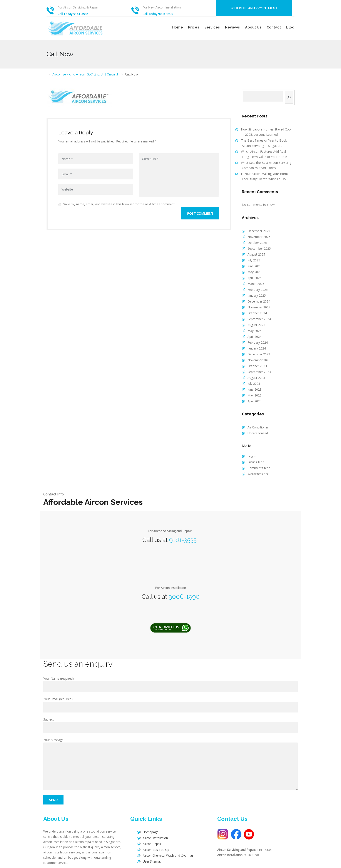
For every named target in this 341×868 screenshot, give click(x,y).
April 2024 (252, 326)
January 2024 (254, 337)
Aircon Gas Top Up (153, 830)
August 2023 (254, 364)
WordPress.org (255, 456)
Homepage (148, 814)
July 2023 (251, 370)
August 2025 (254, 250)
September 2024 (257, 310)
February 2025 (255, 283)
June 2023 (252, 375)
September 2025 (257, 245)
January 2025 (254, 288)
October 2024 (255, 304)
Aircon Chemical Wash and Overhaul (165, 835)
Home (178, 27)
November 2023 (256, 348)
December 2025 (256, 228)
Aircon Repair (149, 825)
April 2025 (252, 272)
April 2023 (252, 386)
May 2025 (252, 266)
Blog (290, 27)
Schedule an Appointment (254, 8)
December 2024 (256, 294)
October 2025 (255, 239)
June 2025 (252, 261)
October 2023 (255, 353)
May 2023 (252, 380)
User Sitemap (150, 841)
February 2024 (255, 332)
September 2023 (257, 359)
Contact (274, 27)
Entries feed (253, 445)
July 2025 (251, 255)
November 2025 (256, 234)
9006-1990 (184, 579)
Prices (194, 27)
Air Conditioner (255, 412)
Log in (249, 440)
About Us (253, 27)
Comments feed (256, 451)
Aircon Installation (153, 819)
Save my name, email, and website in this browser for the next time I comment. (117, 204)
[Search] (289, 97)
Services (212, 27)
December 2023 (256, 342)
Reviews (232, 27)
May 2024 (252, 321)
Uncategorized (255, 417)
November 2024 (256, 299)
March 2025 (253, 277)
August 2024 (254, 315)
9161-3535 (183, 522)
